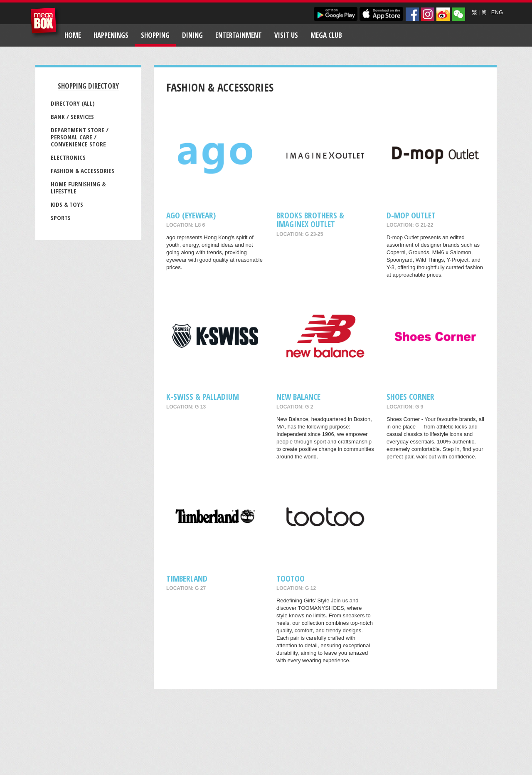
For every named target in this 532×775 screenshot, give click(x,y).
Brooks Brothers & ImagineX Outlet (310, 220)
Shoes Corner (410, 397)
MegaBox (46, 23)
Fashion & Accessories (83, 171)
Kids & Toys (67, 204)
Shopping (155, 35)
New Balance (298, 397)
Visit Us (286, 35)
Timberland (187, 578)
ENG (497, 12)
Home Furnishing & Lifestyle (78, 187)
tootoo (291, 578)
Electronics (68, 157)
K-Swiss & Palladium (203, 397)
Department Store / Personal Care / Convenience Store (80, 137)
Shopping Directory (88, 86)
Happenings (111, 35)
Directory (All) (73, 103)
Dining (192, 35)
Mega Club (326, 35)
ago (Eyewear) (191, 215)
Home (73, 35)
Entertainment (239, 35)
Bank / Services (72, 116)
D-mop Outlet (411, 215)
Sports (61, 218)
